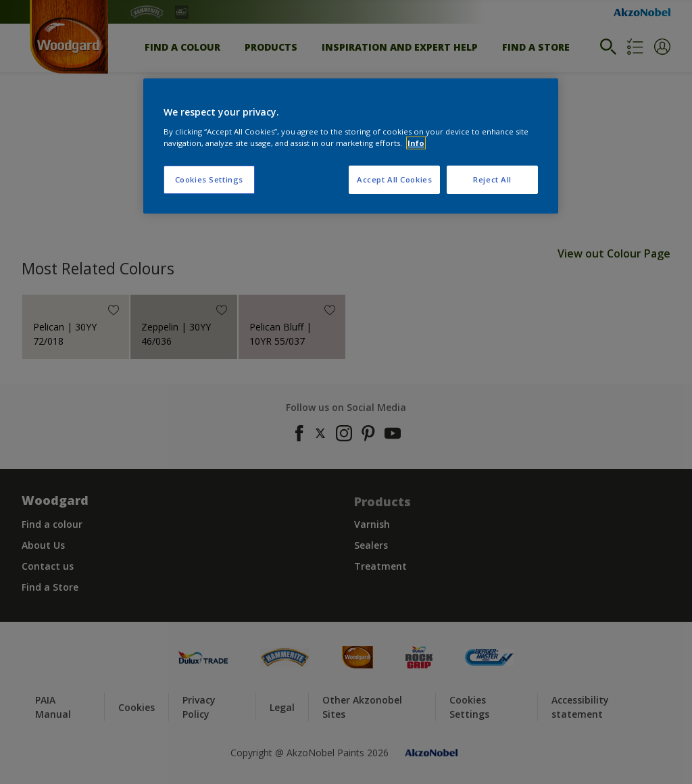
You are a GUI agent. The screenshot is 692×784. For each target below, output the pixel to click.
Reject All (492, 179)
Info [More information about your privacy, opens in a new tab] (416, 143)
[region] (351, 146)
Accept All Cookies (394, 179)
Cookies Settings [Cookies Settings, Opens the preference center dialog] (209, 179)
